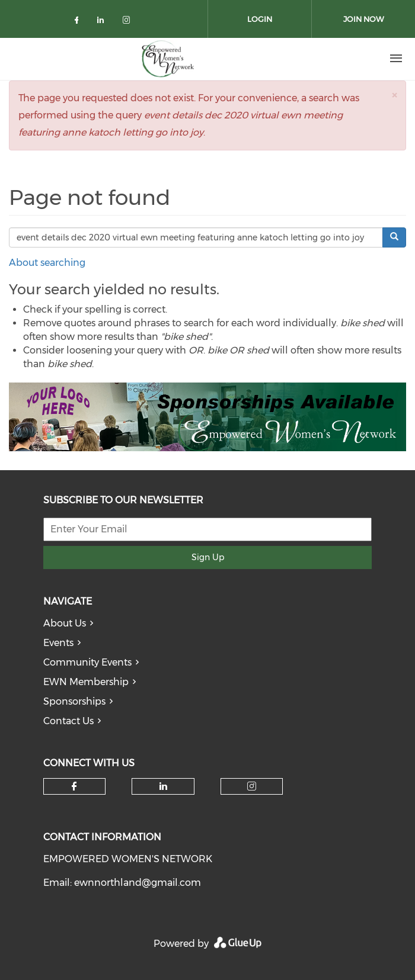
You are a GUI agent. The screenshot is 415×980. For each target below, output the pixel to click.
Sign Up (208, 557)
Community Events (87, 662)
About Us (65, 623)
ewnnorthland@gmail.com (138, 883)
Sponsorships (74, 701)
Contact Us (68, 721)
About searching (47, 263)
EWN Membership (86, 682)
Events (58, 643)
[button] (394, 95)
